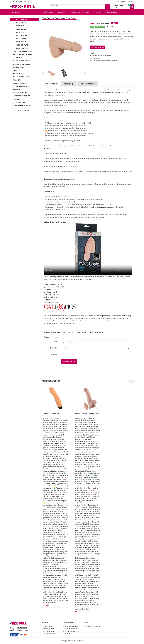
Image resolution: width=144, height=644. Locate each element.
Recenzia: (54, 354)
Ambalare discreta (49, 634)
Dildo (15, 16)
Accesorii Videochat (21, 96)
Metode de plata (49, 629)
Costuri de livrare (49, 631)
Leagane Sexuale (20, 93)
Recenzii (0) (68, 84)
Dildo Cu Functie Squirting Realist (87, 414)
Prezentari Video (20, 102)
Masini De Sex (18, 90)
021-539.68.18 (16, 2)
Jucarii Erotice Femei (22, 77)
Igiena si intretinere (21, 64)
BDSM (15, 70)
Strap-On (16, 80)
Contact (130, 2)
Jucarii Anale (18, 74)
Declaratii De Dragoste (93, 626)
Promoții (98, 12)
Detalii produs (51, 84)
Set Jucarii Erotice (21, 86)
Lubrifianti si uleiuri (21, 61)
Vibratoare (17, 58)
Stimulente (62, 12)
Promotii (16, 99)
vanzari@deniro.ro (23, 630)
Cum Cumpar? (48, 626)
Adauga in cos (99, 47)
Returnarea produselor (72, 631)
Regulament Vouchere (72, 626)
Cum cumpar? (121, 2)
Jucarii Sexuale (48, 12)
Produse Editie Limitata (22, 105)
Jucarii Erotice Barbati (23, 55)
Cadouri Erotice (20, 83)
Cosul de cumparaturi (72, 629)
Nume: (55, 342)
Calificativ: (54, 348)
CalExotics (54, 302)
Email (27, 2)
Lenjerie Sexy (18, 67)
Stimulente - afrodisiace (23, 51)
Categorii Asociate (87, 84)
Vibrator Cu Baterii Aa (51, 414)
